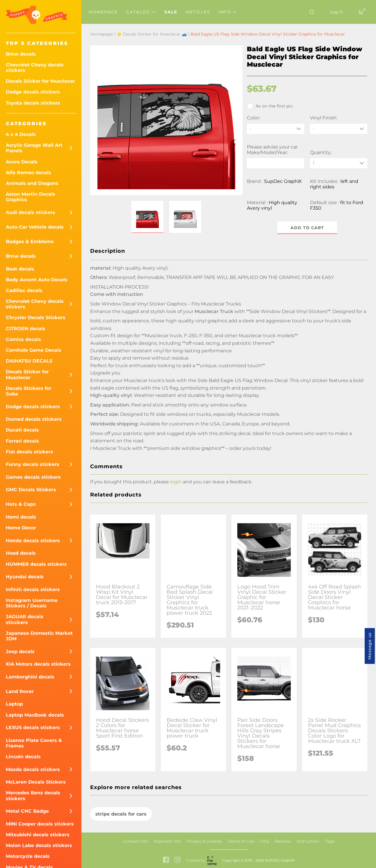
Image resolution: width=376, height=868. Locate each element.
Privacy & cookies (204, 841)
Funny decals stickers (33, 464)
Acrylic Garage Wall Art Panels (34, 148)
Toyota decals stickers (33, 103)
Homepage (103, 12)
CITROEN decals (26, 329)
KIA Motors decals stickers (38, 664)
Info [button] (228, 12)
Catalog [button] (141, 12)
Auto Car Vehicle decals (35, 227)
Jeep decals (20, 652)
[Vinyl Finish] (339, 129)
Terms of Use (241, 841)
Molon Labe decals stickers (39, 845)
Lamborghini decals (30, 677)
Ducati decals (22, 430)
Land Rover (20, 691)
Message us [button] (370, 646)
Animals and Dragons (32, 183)
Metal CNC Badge (27, 811)
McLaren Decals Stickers (36, 782)
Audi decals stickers (31, 212)
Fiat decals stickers (30, 452)
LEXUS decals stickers (33, 728)
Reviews (283, 841)
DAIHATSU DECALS (29, 361)
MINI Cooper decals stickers (40, 824)
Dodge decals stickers (33, 92)
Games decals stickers (33, 477)
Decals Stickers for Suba (29, 391)
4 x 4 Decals (21, 134)
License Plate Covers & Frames (34, 743)
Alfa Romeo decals (28, 173)
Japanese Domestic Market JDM (39, 636)
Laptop (14, 704)
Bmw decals (21, 54)
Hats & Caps (21, 504)
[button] (147, 217)
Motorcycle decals (28, 856)
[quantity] (339, 163)
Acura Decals (22, 162)
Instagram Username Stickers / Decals (32, 603)
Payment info (167, 841)
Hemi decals (21, 517)
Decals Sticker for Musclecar (40, 81)
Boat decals (20, 269)
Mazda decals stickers (33, 769)
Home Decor (21, 528)
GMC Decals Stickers (31, 490)
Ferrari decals (22, 441)
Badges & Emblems (30, 242)
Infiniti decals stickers (33, 589)
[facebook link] (166, 860)
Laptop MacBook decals (35, 715)
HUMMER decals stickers (36, 564)
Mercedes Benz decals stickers (33, 795)
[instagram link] (178, 860)
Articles (198, 12)
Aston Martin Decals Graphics (31, 197)
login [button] (176, 482)
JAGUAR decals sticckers (25, 619)
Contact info (135, 841)
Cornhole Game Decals (34, 350)
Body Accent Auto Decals (37, 280)
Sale (171, 12)
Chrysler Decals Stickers (36, 318)
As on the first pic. (270, 106)
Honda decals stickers (33, 541)
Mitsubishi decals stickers (38, 835)
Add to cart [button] (307, 228)
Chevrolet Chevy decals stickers (35, 68)
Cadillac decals (24, 290)
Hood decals (21, 553)
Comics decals (23, 339)
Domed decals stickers (34, 419)
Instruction (308, 841)
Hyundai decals (25, 577)
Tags (330, 841)
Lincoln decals (23, 757)
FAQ (264, 841)
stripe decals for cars (121, 814)
